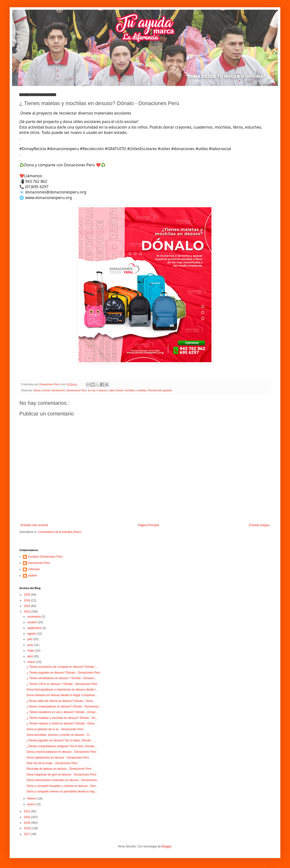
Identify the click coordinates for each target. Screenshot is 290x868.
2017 (28, 834)
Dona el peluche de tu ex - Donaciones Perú (55, 729)
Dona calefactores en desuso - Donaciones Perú (58, 758)
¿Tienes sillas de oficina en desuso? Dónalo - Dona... (61, 701)
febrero (32, 799)
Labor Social (116, 390)
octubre (33, 622)
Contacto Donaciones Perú (45, 557)
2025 (28, 595)
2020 (28, 817)
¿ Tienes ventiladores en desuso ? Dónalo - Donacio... (62, 678)
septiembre (35, 628)
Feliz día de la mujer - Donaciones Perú (52, 763)
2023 (28, 606)
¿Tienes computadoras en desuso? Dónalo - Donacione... (64, 707)
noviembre (34, 617)
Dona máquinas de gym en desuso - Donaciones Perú (61, 775)
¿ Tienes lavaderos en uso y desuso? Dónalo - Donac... (62, 712)
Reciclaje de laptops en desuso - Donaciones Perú (59, 769)
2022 (28, 612)
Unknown (34, 569)
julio (30, 639)
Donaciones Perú (76, 390)
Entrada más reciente (34, 525)
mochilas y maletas (136, 390)
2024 (28, 600)
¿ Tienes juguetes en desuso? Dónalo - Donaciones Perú (63, 673)
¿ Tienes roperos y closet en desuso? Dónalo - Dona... (62, 723)
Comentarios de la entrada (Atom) (60, 532)
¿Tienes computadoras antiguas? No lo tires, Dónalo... (62, 746)
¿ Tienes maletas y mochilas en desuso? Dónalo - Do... (62, 718)
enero (31, 804)
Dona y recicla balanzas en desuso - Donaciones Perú (62, 752)
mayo (31, 651)
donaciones (58, 390)
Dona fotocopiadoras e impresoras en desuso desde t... (62, 690)
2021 (28, 811)
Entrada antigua (259, 525)
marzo (32, 662)
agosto (32, 634)
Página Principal (149, 525)
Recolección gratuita (160, 390)
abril (30, 656)
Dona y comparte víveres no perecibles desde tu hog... (62, 791)
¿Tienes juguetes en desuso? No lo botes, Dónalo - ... (61, 740)
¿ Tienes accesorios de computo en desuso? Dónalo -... (62, 667)
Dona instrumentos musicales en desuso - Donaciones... (63, 780)
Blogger (167, 846)
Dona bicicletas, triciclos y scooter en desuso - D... (59, 735)
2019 (28, 823)
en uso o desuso (98, 390)
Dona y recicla (42, 390)
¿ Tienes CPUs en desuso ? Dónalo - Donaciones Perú (62, 684)
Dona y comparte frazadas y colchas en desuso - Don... (62, 786)
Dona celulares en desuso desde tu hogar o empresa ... (62, 695)
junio (31, 645)
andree (32, 576)
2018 (28, 828)
